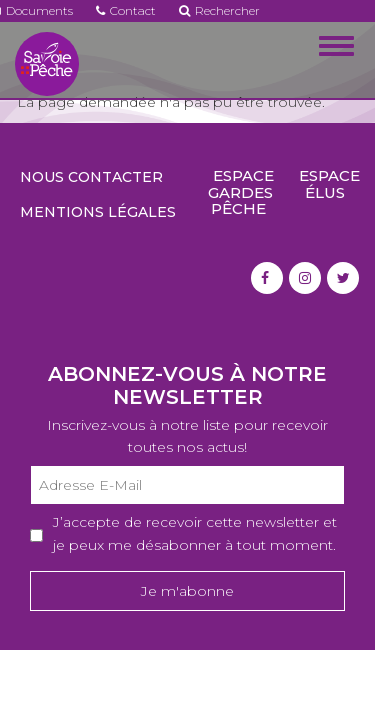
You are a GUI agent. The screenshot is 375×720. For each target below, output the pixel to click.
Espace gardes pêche (241, 192)
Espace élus (329, 184)
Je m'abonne (187, 591)
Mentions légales (98, 212)
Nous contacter (91, 177)
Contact (126, 10)
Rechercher (219, 10)
